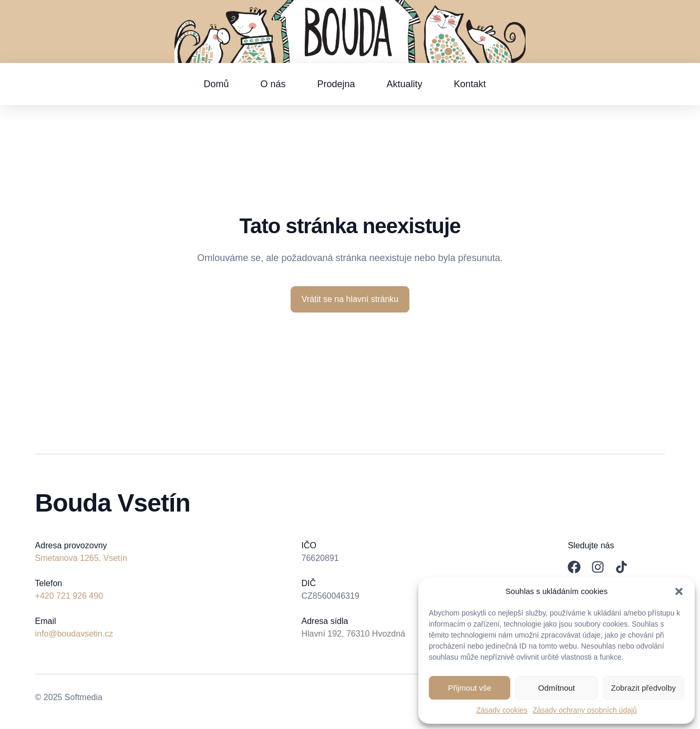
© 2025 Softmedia (69, 697)
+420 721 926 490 (69, 596)
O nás (273, 84)
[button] (679, 591)
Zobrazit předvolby (644, 688)
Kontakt (470, 84)
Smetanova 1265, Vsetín (81, 558)
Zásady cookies (502, 710)
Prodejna (336, 84)
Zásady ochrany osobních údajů (584, 710)
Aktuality (405, 84)
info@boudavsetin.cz (74, 634)
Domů (216, 84)
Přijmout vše (470, 688)
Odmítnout (557, 688)
